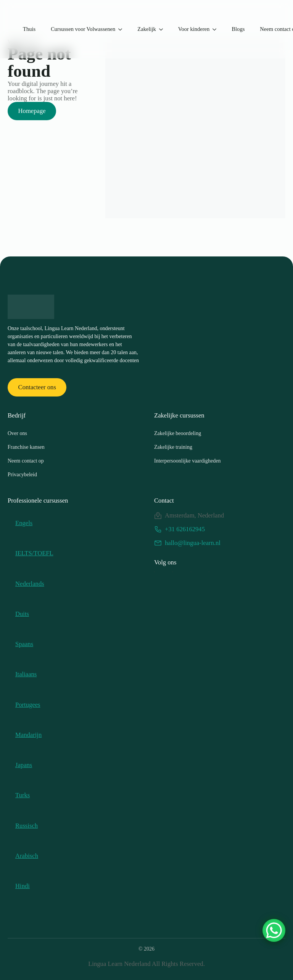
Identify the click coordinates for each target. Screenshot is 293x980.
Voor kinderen (194, 29)
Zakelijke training (173, 447)
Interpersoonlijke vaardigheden (188, 461)
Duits (22, 614)
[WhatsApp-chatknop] (274, 930)
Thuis (29, 29)
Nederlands (30, 584)
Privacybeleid (22, 475)
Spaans (24, 644)
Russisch (27, 826)
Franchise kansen (26, 447)
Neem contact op (26, 461)
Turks (23, 795)
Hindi (23, 886)
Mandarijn (28, 735)
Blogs (238, 29)
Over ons (17, 433)
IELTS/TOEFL (34, 553)
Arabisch (27, 856)
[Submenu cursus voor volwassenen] (122, 29)
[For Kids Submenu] (217, 29)
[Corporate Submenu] (163, 29)
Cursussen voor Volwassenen (83, 29)
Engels (24, 523)
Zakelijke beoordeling (178, 433)
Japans (24, 765)
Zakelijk (146, 29)
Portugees (28, 705)
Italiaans (26, 674)
